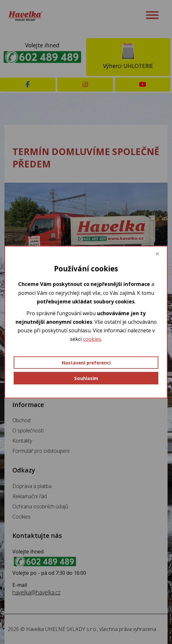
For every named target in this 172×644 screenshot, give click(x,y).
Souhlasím (86, 378)
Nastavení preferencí (86, 362)
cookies (92, 339)
